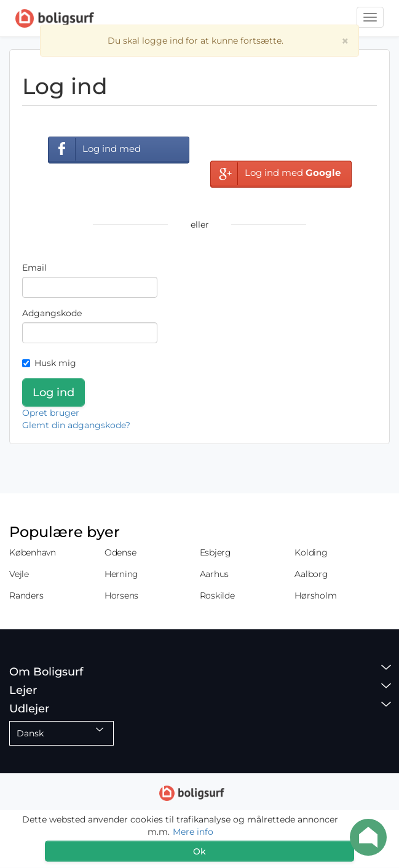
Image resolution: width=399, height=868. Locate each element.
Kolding (311, 552)
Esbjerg (215, 552)
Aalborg (311, 574)
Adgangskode (52, 313)
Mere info (193, 832)
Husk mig (49, 363)
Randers (26, 595)
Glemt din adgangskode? (76, 425)
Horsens (121, 595)
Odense (120, 552)
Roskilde (217, 595)
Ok (199, 851)
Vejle (19, 574)
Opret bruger (51, 413)
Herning (121, 574)
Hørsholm (315, 595)
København (33, 552)
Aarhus (215, 574)
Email (34, 268)
